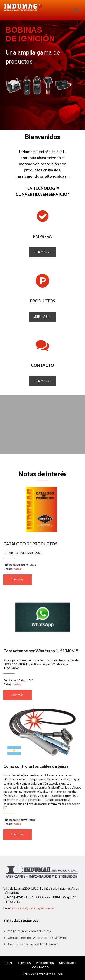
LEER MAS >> (42, 252)
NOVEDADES (68, 963)
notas (17, 569)
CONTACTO (42, 365)
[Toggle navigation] (76, 10)
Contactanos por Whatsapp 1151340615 (41, 651)
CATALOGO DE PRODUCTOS (30, 544)
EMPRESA (42, 236)
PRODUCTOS (43, 301)
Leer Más (17, 579)
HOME (8, 963)
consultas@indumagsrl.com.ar (33, 908)
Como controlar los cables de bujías (36, 766)
